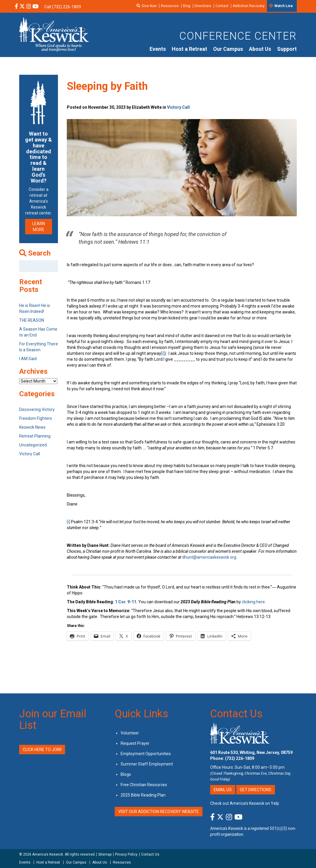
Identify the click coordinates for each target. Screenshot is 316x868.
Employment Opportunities (146, 754)
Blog (187, 6)
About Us (260, 49)
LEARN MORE (39, 227)
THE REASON (32, 320)
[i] (163, 353)
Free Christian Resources (144, 785)
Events (158, 49)
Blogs (126, 774)
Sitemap (105, 854)
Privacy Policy (126, 854)
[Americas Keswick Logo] (54, 34)
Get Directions (256, 790)
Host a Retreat (189, 49)
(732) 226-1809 (240, 758)
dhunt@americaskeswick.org (209, 557)
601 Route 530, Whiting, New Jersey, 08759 (251, 752)
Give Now (149, 6)
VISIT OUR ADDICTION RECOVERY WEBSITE (159, 812)
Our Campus (228, 49)
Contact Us (236, 714)
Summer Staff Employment (147, 764)
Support (287, 49)
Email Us (223, 790)
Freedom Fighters (36, 418)
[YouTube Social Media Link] (35, 7)
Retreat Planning (35, 436)
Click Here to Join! (42, 750)
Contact (222, 6)
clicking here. (254, 602)
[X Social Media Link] (22, 7)
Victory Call (178, 107)
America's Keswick (227, 828)
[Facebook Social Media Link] (16, 7)
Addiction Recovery (249, 6)
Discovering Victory (37, 409)
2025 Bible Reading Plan (143, 795)
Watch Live (284, 6)
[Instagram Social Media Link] (29, 7)
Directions (203, 6)
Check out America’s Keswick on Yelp (245, 803)
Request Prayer (135, 743)
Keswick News (32, 427)
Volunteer (130, 733)
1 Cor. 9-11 (126, 602)
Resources (170, 6)
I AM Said (28, 359)
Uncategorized (33, 445)
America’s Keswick (48, 854)
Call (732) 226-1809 (63, 7)
